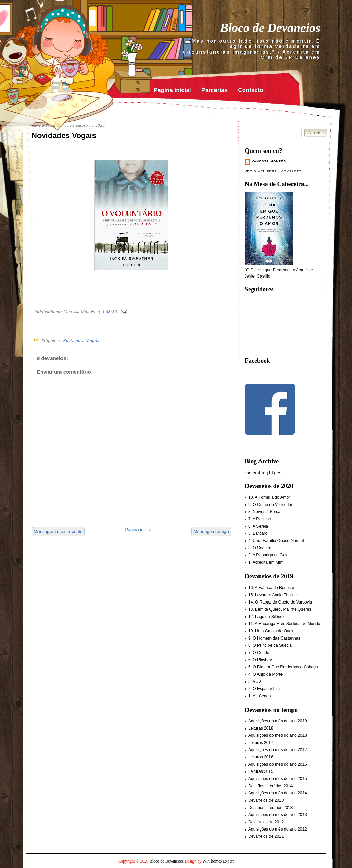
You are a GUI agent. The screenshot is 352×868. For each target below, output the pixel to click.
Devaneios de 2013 (266, 800)
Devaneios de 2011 (266, 836)
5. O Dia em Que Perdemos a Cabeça (283, 667)
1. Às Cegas (259, 696)
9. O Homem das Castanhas (274, 638)
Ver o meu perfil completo (273, 171)
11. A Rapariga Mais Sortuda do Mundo (284, 624)
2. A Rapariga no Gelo (268, 555)
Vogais (93, 341)
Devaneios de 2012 (266, 822)
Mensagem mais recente (58, 532)
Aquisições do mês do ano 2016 (278, 764)
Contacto (251, 90)
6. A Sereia (258, 526)
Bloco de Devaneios (270, 28)
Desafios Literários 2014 (270, 786)
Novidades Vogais (64, 136)
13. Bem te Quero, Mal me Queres (280, 609)
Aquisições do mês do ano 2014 (278, 793)
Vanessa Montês (269, 161)
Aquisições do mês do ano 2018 (278, 735)
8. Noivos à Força (264, 512)
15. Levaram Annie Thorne (272, 595)
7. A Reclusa (260, 519)
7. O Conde (259, 653)
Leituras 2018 (261, 728)
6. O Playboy (260, 660)
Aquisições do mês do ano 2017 (278, 750)
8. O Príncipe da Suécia (270, 645)
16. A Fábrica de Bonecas (272, 588)
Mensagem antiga (211, 532)
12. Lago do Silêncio (267, 617)
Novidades (73, 341)
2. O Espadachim (264, 689)
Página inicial (172, 90)
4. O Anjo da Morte (265, 674)
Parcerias (215, 90)
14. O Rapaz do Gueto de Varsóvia (280, 602)
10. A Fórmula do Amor (269, 497)
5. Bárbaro (258, 533)
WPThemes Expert (218, 861)
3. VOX (255, 681)
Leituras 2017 (261, 743)
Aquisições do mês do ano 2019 (278, 721)
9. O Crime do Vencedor (270, 505)
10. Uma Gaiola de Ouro (271, 631)
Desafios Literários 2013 (270, 808)
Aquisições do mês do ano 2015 (278, 779)
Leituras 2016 (261, 757)
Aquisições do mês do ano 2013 (278, 815)
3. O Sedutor (260, 548)
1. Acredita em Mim (266, 562)
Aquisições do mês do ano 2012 (278, 829)
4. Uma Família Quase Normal (276, 541)
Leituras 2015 (261, 771)
